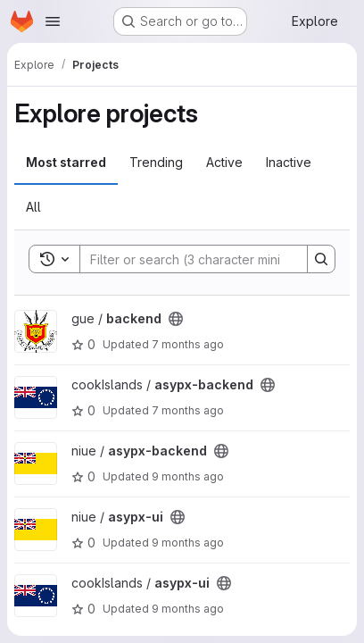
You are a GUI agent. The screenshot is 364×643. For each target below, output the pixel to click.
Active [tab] (224, 162)
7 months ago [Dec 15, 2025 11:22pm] (188, 344)
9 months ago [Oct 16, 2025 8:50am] (188, 609)
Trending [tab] (156, 162)
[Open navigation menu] (53, 21)
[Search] (197, 259)
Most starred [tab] (66, 162)
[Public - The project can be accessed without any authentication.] (176, 319)
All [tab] (33, 207)
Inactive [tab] (289, 162)
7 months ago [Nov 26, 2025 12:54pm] (188, 410)
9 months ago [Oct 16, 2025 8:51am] (188, 476)
